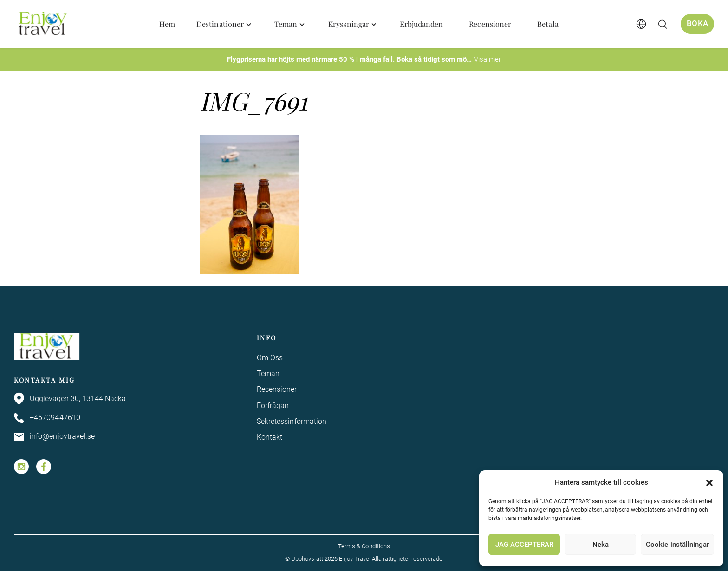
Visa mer (487, 59)
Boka (697, 24)
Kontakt (270, 438)
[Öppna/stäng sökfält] (663, 24)
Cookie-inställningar (677, 545)
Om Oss (270, 358)
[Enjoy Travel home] (43, 24)
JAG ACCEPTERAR (524, 545)
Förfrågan (273, 406)
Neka (601, 545)
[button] (709, 483)
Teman (268, 373)
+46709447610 (47, 418)
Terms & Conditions (364, 546)
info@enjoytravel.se (55, 437)
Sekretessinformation (292, 421)
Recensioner (277, 389)
